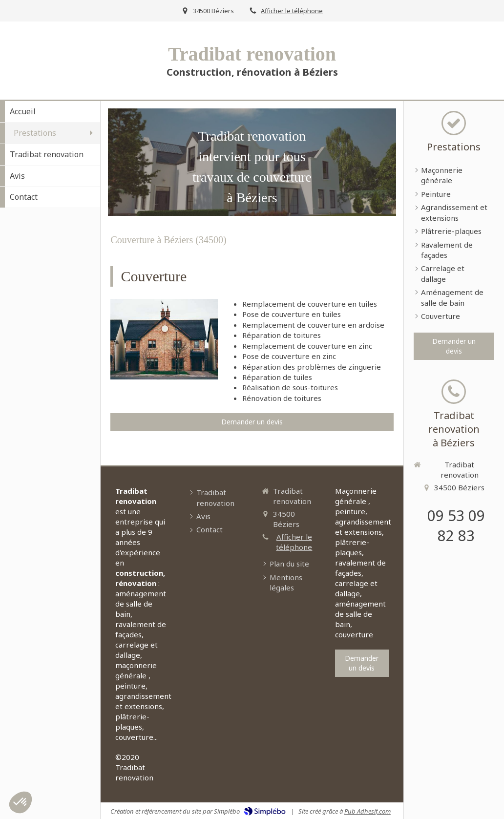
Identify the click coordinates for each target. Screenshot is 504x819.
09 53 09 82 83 (456, 525)
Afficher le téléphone (292, 11)
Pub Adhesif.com (367, 811)
